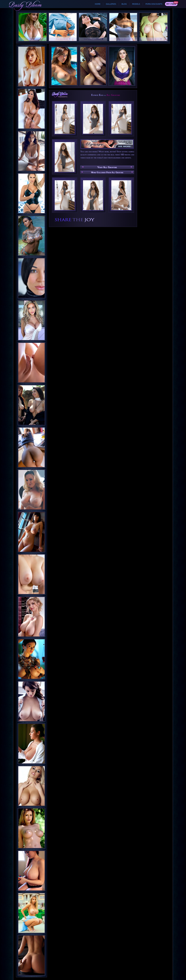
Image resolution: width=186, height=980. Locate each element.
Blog (124, 4)
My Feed (171, 4)
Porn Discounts (154, 4)
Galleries (111, 4)
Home (98, 4)
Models (136, 4)
